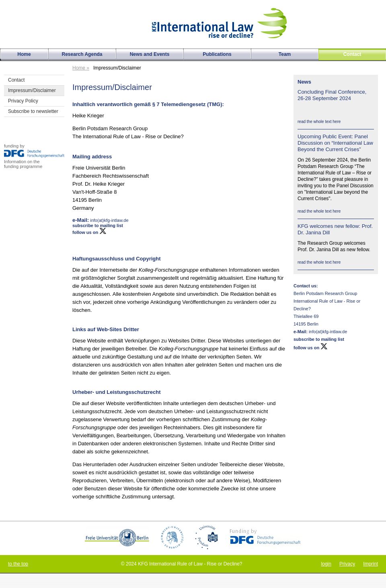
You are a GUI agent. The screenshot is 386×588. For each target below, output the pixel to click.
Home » (81, 68)
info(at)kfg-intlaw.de (327, 332)
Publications (217, 54)
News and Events (150, 54)
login (326, 564)
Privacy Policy (23, 101)
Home (24, 54)
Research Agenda (82, 54)
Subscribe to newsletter (33, 111)
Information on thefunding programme (23, 164)
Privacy (347, 564)
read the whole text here (319, 122)
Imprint (371, 564)
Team (285, 54)
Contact (16, 80)
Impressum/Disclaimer (32, 90)
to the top (18, 564)
